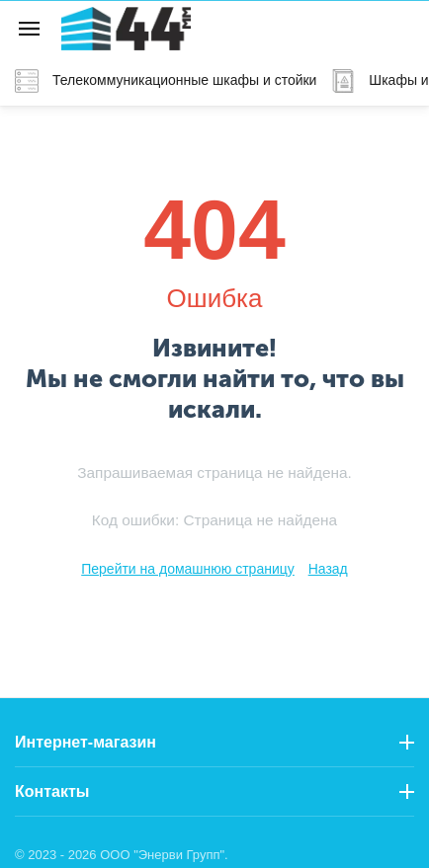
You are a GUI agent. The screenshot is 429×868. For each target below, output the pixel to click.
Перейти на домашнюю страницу (188, 569)
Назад (328, 569)
